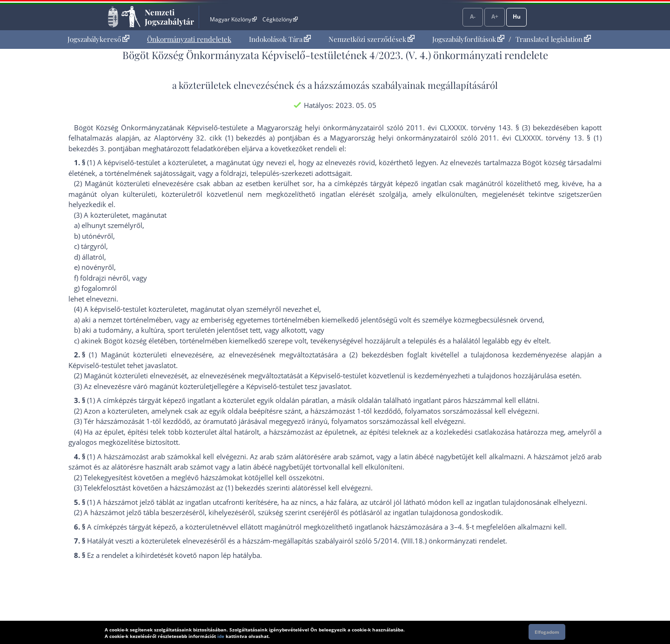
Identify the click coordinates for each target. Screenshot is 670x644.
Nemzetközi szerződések (372, 39)
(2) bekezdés (370, 355)
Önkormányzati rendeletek (189, 39)
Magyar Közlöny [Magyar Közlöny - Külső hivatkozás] (233, 19)
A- (473, 17)
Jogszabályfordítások (468, 39)
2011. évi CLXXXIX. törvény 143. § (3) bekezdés (484, 127)
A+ (495, 17)
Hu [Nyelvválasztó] (517, 17)
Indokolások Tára (280, 39)
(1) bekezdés (245, 488)
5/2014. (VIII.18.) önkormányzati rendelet (439, 541)
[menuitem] (98, 39)
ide (221, 636)
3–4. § (460, 527)
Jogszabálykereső (98, 39)
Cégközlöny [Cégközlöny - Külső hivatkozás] (280, 19)
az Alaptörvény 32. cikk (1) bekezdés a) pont (218, 138)
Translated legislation (553, 39)
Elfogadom (547, 632)
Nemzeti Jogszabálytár (169, 17)
